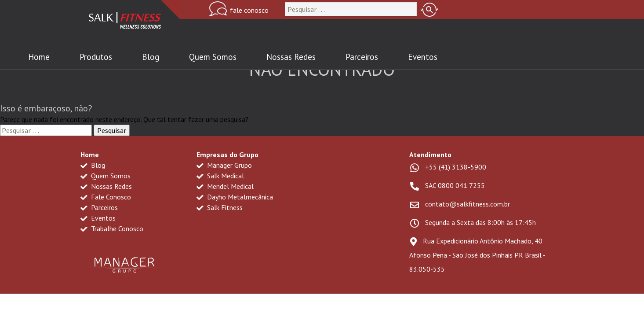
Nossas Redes (291, 57)
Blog (151, 57)
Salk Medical (220, 176)
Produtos (96, 57)
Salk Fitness (220, 207)
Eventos (423, 57)
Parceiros (362, 57)
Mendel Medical (225, 186)
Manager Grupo (224, 165)
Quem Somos (213, 57)
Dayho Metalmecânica (235, 197)
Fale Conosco (106, 197)
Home (39, 57)
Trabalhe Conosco (112, 229)
